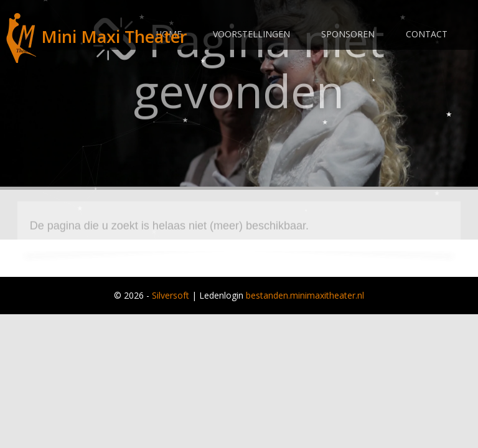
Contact (427, 34)
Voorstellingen (251, 34)
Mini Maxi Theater (96, 36)
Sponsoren (348, 34)
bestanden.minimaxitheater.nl (305, 295)
